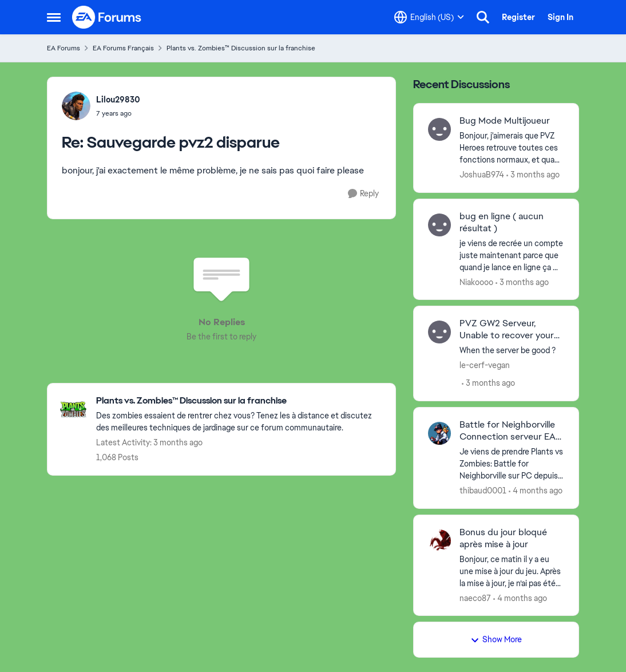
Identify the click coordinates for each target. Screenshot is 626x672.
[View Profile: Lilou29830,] (76, 106)
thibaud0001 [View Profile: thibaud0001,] (483, 491)
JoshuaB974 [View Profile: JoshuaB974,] (482, 175)
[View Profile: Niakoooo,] (439, 225)
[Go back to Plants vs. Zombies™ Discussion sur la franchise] (240, 401)
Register (518, 17)
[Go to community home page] (107, 17)
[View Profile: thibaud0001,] (439, 433)
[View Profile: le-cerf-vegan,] (439, 332)
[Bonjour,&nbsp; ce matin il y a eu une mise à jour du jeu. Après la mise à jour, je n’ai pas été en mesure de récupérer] (512, 571)
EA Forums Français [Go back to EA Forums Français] (123, 48)
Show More (496, 639)
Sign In (560, 17)
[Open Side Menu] (54, 17)
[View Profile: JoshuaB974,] (439, 129)
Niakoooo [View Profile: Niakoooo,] (476, 282)
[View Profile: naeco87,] (439, 541)
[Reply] (363, 194)
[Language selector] (429, 17)
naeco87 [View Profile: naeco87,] (475, 598)
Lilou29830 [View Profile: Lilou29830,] (118, 100)
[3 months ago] (533, 175)
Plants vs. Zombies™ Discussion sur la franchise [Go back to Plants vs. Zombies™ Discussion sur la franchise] (241, 48)
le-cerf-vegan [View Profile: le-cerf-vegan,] (485, 365)
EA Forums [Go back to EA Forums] (64, 48)
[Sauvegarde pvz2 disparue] (118, 113)
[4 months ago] (536, 491)
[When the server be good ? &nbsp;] (512, 351)
